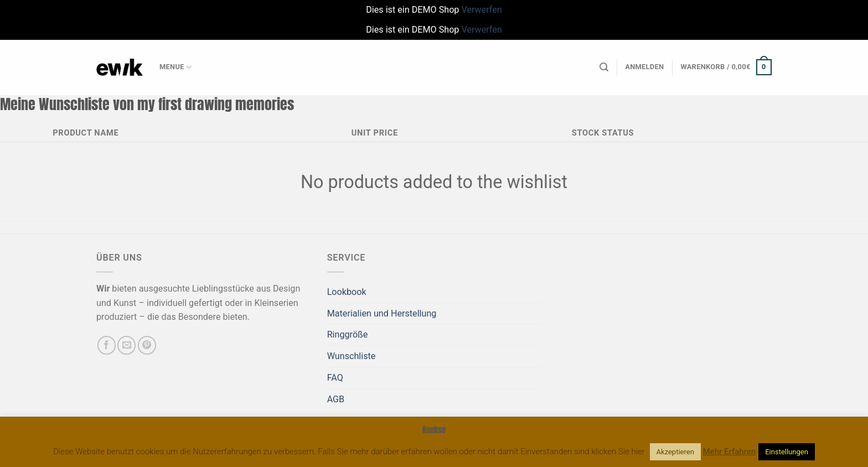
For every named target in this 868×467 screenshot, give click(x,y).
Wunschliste (352, 356)
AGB (336, 399)
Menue (175, 67)
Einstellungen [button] (787, 452)
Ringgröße (348, 334)
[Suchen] (604, 67)
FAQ (335, 378)
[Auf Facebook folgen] (107, 345)
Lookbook (347, 292)
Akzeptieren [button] (675, 452)
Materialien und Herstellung (382, 313)
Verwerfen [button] (481, 10)
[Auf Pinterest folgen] (147, 345)
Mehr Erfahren (730, 452)
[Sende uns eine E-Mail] (126, 345)
